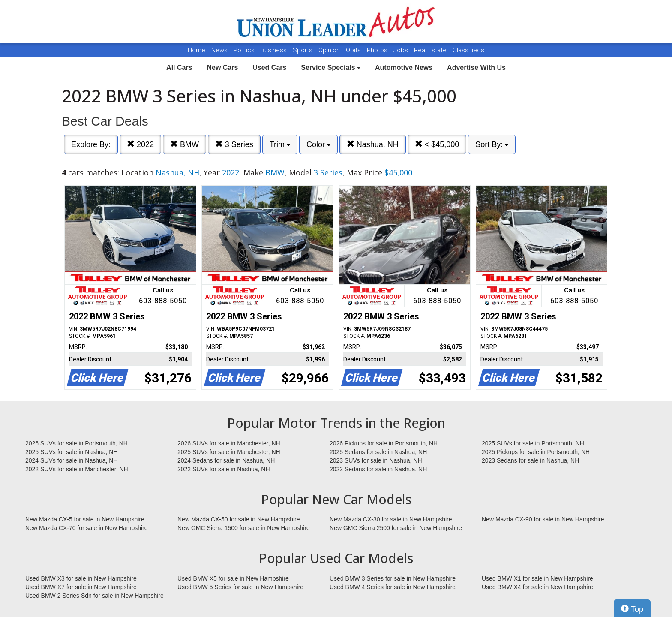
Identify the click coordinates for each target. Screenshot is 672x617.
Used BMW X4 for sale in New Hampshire (537, 587)
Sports (303, 50)
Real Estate (431, 50)
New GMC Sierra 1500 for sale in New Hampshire (244, 528)
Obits (354, 50)
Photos (378, 50)
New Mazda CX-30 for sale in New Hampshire (391, 519)
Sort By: (492, 144)
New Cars (222, 68)
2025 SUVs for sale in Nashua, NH (72, 452)
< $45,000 (437, 144)
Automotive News (404, 68)
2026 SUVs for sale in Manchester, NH (229, 443)
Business (274, 50)
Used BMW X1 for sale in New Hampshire (537, 578)
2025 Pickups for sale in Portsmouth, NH (536, 452)
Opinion (330, 50)
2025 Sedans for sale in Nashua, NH (378, 452)
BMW (184, 144)
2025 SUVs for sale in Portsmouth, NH (533, 443)
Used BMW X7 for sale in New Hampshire (81, 587)
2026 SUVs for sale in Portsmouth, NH (76, 443)
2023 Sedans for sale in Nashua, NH (530, 460)
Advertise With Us (476, 68)
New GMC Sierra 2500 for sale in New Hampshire (396, 528)
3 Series (234, 144)
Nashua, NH (373, 144)
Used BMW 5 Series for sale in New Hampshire (240, 587)
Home (196, 50)
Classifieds (468, 50)
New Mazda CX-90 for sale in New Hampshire (543, 519)
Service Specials (331, 68)
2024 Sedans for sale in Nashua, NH (226, 460)
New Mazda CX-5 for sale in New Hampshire (85, 519)
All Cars (179, 68)
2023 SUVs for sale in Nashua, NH (376, 460)
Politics (244, 50)
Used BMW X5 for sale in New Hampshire (233, 578)
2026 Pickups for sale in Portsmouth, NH (384, 443)
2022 (140, 144)
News (219, 50)
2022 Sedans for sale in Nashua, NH (378, 469)
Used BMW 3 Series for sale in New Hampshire (393, 578)
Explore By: (91, 144)
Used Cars (269, 68)
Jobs (402, 50)
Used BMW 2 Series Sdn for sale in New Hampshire (94, 596)
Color (318, 144)
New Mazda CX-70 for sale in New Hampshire (87, 528)
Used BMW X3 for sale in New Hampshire (81, 578)
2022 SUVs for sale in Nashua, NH (224, 469)
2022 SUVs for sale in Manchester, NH (77, 469)
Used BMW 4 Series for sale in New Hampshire (393, 587)
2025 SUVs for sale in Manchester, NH (229, 452)
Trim (280, 144)
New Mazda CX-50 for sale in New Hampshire (239, 519)
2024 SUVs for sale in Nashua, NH (72, 460)
